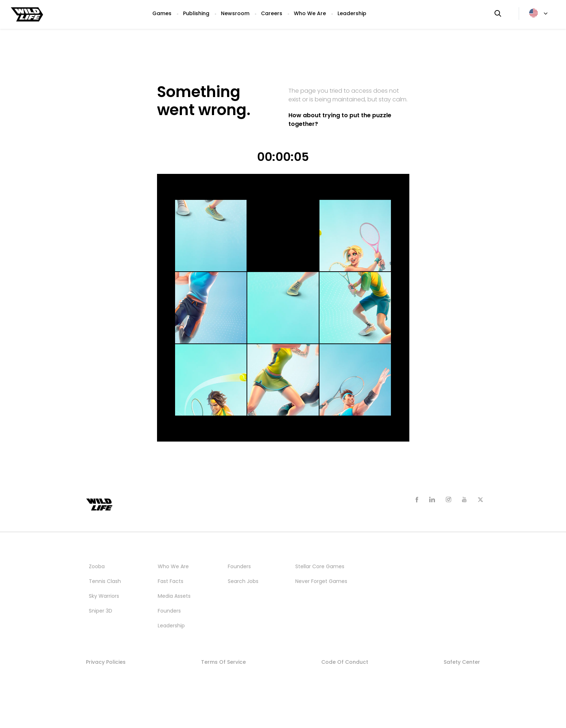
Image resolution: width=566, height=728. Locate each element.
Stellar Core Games (320, 566)
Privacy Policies (106, 662)
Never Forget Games (321, 581)
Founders (169, 611)
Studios (306, 552)
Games (162, 13)
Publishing (196, 13)
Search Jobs (243, 581)
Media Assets (174, 596)
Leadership (352, 13)
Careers (272, 13)
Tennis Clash (105, 581)
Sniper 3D (101, 611)
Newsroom (235, 13)
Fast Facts (171, 581)
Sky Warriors (104, 596)
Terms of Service (223, 662)
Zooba (97, 566)
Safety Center (462, 662)
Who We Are (310, 13)
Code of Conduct (345, 662)
